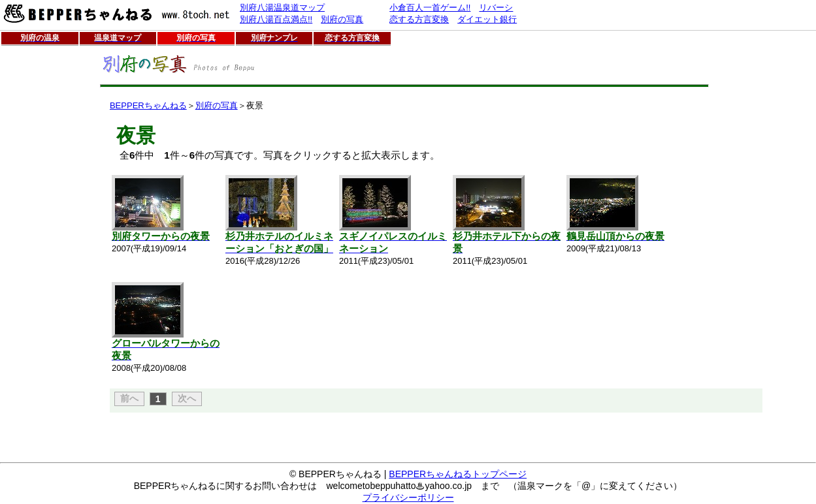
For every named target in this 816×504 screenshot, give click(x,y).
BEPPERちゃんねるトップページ (458, 474)
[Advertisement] (41, 245)
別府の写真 (217, 105)
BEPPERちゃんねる (148, 105)
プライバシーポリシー (408, 497)
